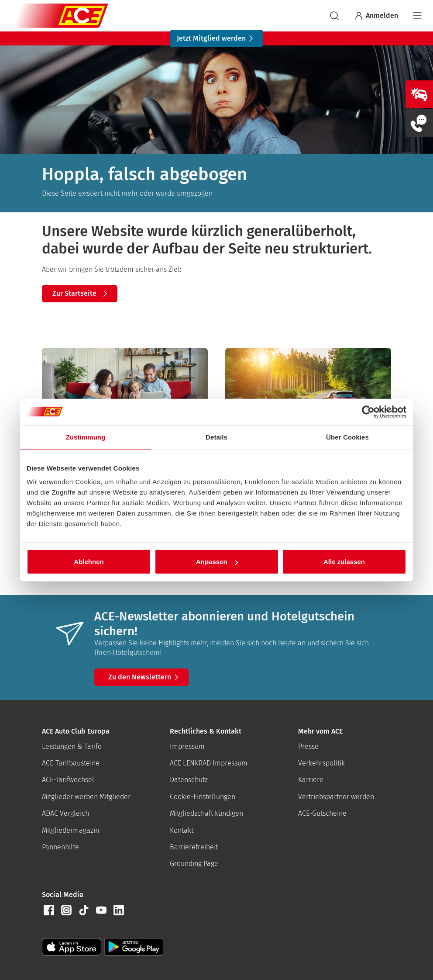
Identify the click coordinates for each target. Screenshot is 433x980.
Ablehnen (89, 562)
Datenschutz (189, 780)
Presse (308, 746)
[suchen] (334, 16)
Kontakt (182, 830)
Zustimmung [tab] (86, 437)
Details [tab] (216, 437)
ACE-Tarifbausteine (71, 763)
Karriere (311, 780)
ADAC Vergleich (65, 813)
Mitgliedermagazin (70, 830)
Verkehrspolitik (321, 763)
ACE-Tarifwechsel (68, 780)
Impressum (187, 746)
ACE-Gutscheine (322, 813)
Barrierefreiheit (194, 847)
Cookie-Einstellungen (203, 797)
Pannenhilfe (60, 847)
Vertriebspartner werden (336, 797)
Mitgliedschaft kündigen (206, 813)
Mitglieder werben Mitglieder (86, 797)
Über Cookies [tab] (347, 437)
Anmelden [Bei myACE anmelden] (376, 16)
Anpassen (217, 562)
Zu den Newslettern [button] (145, 677)
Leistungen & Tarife (72, 746)
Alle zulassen (344, 562)
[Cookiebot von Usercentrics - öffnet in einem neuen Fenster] (368, 412)
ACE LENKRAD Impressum (209, 763)
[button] (49, 910)
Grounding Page (194, 864)
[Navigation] (417, 16)
